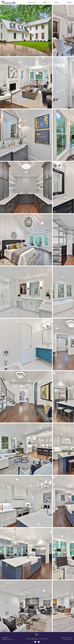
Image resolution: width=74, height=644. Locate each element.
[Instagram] (35, 642)
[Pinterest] (39, 642)
